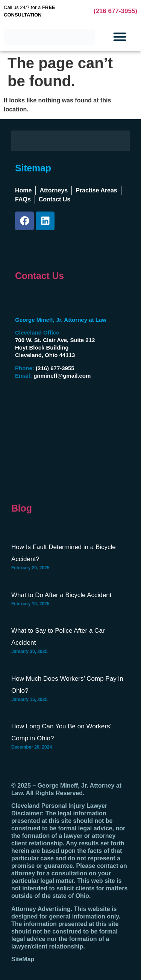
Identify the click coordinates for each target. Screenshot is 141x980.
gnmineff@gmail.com (62, 376)
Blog (22, 508)
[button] (120, 37)
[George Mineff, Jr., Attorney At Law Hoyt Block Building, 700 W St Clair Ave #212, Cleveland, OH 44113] (60, 438)
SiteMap (23, 959)
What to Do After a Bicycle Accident (61, 595)
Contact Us (39, 276)
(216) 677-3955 (55, 368)
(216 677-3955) (115, 11)
